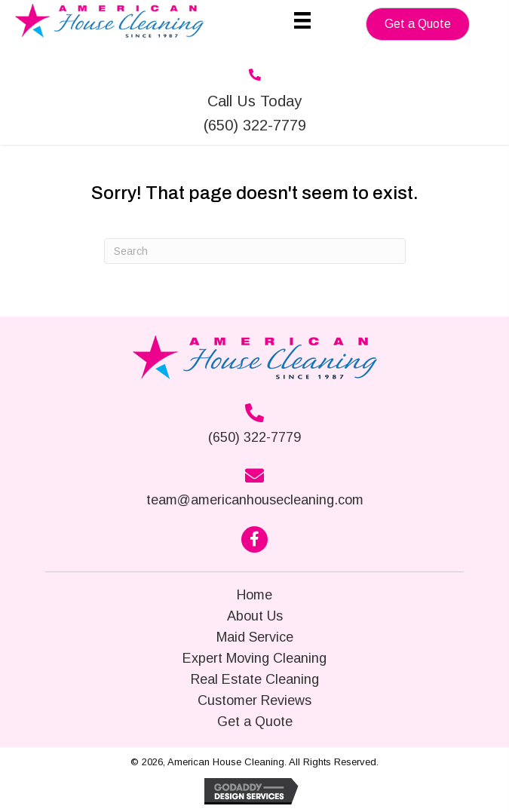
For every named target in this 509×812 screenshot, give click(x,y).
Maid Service (255, 637)
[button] (418, 24)
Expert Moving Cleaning (255, 658)
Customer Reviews (255, 700)
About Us (255, 616)
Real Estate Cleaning (255, 679)
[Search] (255, 251)
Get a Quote (255, 722)
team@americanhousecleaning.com (255, 500)
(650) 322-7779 (255, 437)
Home (255, 595)
